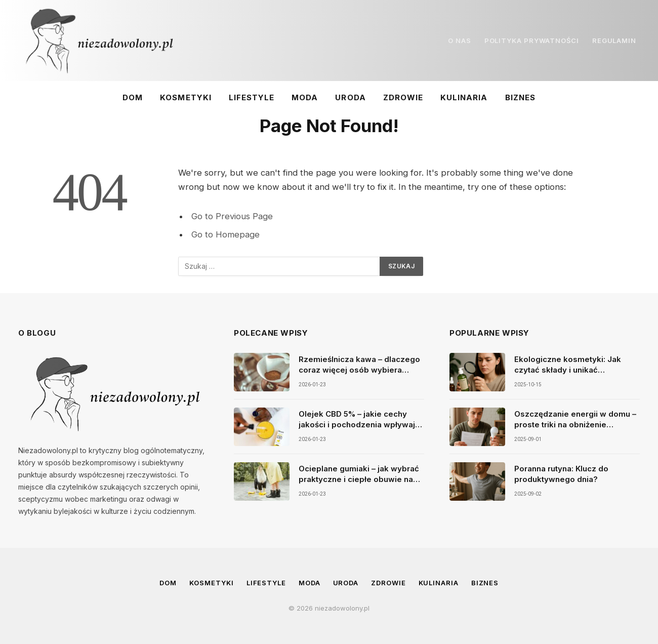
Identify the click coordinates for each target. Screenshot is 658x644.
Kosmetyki (186, 97)
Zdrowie (403, 97)
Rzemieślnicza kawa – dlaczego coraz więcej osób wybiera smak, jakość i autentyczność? (359, 365)
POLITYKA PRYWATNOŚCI (532, 41)
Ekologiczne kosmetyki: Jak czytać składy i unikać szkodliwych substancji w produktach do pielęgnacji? (568, 365)
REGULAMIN (614, 41)
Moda (305, 97)
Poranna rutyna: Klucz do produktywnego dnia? (561, 474)
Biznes (520, 97)
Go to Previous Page (232, 216)
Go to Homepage (225, 234)
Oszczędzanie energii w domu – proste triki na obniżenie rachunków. (575, 420)
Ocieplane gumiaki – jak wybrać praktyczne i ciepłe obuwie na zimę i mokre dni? (359, 474)
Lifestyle (252, 97)
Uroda (350, 97)
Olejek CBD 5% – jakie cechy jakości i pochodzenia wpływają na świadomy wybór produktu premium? (359, 420)
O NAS (460, 41)
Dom (133, 97)
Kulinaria (464, 97)
